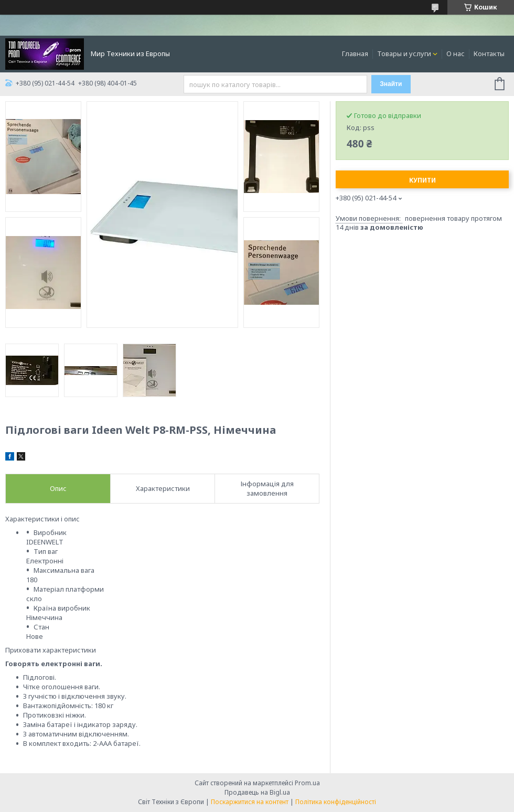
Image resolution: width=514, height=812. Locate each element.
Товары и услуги (404, 54)
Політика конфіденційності (336, 802)
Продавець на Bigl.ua (257, 792)
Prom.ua (307, 783)
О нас (456, 54)
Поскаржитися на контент (250, 802)
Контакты (489, 54)
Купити (422, 180)
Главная (355, 54)
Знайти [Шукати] (391, 84)
